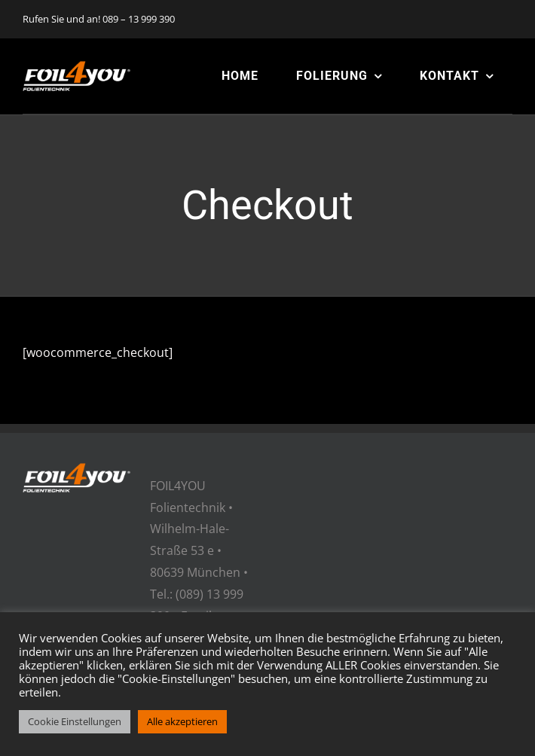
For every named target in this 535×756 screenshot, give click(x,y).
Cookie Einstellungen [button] (75, 721)
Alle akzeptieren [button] (182, 721)
